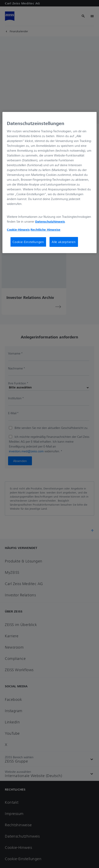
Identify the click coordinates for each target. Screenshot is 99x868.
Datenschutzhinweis (50, 221)
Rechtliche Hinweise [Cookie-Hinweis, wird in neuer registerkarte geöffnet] (45, 230)
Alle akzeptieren (64, 242)
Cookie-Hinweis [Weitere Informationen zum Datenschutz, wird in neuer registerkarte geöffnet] (18, 230)
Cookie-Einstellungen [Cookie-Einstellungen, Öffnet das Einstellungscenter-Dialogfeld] (28, 242)
